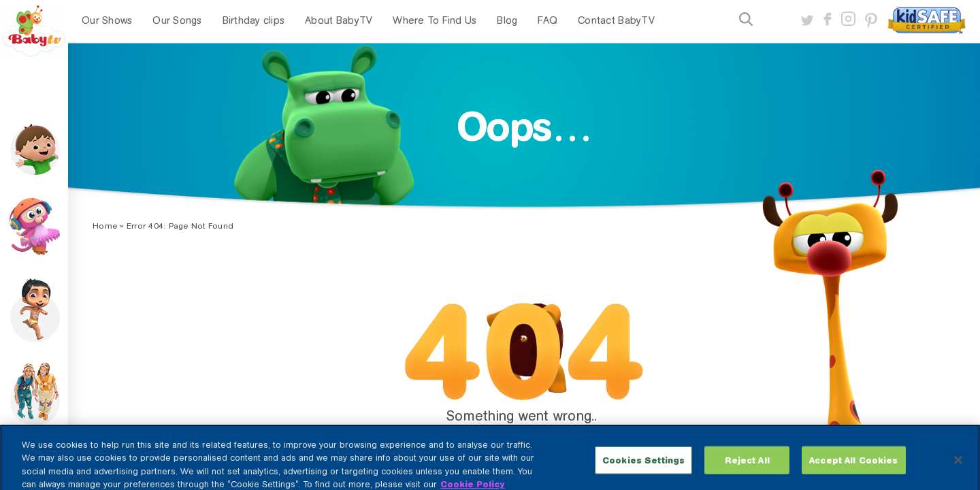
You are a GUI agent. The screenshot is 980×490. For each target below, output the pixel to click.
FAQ (548, 20)
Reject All (747, 465)
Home (105, 226)
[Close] (958, 465)
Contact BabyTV (616, 20)
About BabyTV (339, 20)
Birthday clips (254, 20)
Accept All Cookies (853, 465)
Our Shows (107, 20)
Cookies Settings (643, 465)
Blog (507, 20)
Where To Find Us (435, 20)
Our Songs (177, 20)
